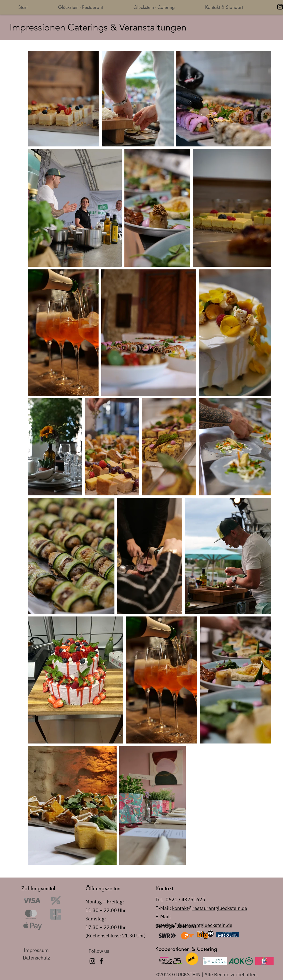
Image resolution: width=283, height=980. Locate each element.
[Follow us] (108, 951)
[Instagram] (92, 961)
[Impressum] (43, 950)
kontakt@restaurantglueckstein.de (210, 908)
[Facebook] (101, 961)
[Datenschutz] (42, 958)
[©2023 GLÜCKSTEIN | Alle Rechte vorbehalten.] (209, 975)
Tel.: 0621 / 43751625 (180, 900)
